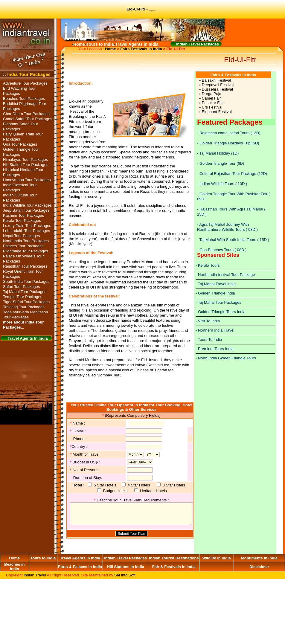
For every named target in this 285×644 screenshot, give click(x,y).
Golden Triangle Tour (217, 163)
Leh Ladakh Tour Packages (26, 231)
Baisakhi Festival (217, 80)
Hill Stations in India (126, 567)
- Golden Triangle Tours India (221, 312)
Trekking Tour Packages (24, 307)
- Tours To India (209, 339)
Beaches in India (15, 567)
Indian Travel (35, 575)
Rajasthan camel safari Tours (224, 133)
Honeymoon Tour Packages (27, 180)
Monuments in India (259, 558)
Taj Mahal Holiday (215, 153)
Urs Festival (212, 107)
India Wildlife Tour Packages (27, 205)
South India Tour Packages (26, 281)
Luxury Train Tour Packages (27, 226)
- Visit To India (208, 321)
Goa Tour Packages (20, 144)
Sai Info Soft (125, 575)
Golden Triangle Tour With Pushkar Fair (233, 194)
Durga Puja (212, 94)
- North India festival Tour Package (225, 275)
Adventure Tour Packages (25, 83)
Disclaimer (259, 567)
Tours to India (43, 558)
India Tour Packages (29, 74)
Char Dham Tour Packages (26, 114)
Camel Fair (211, 98)
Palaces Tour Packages (23, 246)
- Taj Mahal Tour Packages (218, 302)
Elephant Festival (217, 112)
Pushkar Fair (213, 103)
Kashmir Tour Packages (23, 215)
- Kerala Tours (208, 265)
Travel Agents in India (80, 558)
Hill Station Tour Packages (26, 165)
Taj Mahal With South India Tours (228, 240)
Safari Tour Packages (21, 287)
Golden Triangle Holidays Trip (225, 143)
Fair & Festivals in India (174, 567)
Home (110, 49)
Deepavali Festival (218, 85)
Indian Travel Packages (125, 558)
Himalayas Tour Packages (25, 160)
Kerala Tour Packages (22, 220)
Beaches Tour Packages (24, 99)
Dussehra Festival (217, 89)
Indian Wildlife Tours (217, 184)
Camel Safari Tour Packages (28, 119)
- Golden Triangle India (215, 293)
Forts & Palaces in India (80, 567)
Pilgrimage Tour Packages (26, 251)
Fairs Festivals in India (141, 49)
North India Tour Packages (26, 241)
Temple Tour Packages (23, 297)
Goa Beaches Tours (217, 250)
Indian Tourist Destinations (174, 558)
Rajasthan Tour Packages (25, 266)
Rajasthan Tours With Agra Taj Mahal (231, 209)
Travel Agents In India (28, 338)
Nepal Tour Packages (21, 236)
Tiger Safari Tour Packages (26, 302)
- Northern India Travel (215, 330)
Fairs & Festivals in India (233, 75)
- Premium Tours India (215, 349)
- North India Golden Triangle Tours (226, 358)
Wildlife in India (217, 558)
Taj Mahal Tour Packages (25, 292)
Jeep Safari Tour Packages (26, 210)
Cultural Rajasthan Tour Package (228, 174)
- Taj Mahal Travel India (216, 284)
